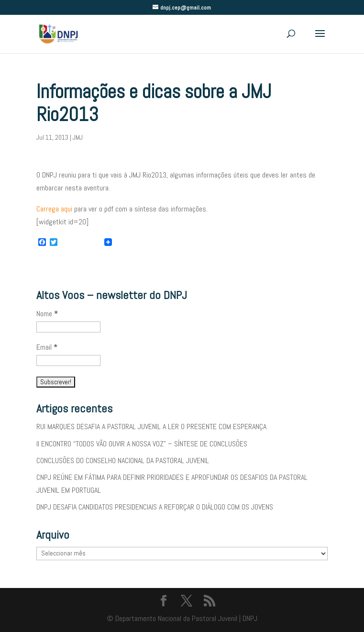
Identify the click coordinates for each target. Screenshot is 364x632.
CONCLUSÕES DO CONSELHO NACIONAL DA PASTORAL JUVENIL (123, 460)
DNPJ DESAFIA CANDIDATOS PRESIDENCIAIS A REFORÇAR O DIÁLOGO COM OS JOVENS (155, 507)
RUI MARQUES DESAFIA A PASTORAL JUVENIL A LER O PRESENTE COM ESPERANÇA (151, 427)
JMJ (78, 137)
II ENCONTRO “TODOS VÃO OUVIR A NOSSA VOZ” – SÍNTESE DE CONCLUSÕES (142, 444)
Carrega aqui (54, 209)
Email (47, 347)
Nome (47, 314)
